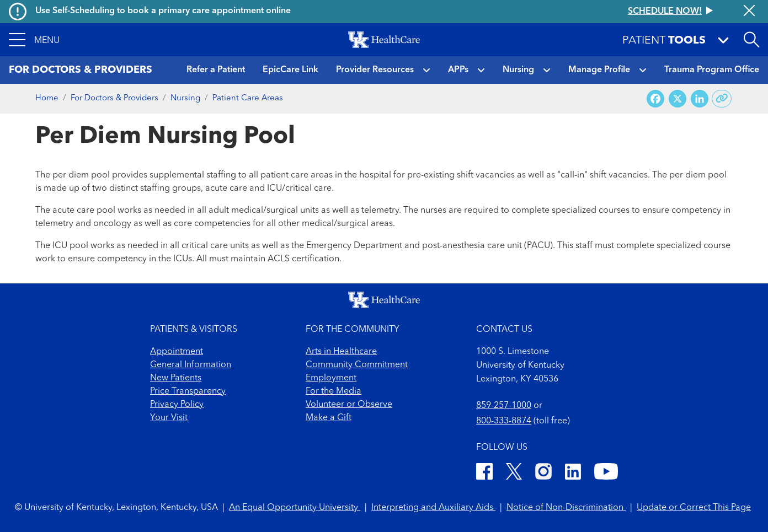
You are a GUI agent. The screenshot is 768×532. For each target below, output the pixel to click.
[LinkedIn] (573, 473)
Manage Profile (599, 70)
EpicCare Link (290, 70)
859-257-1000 (504, 406)
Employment (331, 378)
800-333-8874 (504, 421)
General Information (191, 365)
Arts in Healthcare (341, 352)
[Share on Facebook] (655, 99)
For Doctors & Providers (114, 98)
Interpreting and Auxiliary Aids (433, 508)
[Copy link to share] (722, 99)
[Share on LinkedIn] (700, 99)
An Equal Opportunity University (295, 508)
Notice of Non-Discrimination (566, 508)
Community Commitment (357, 365)
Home (47, 98)
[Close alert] (749, 12)
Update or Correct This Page (694, 508)
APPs (458, 70)
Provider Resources (375, 70)
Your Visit (169, 418)
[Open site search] (751, 40)
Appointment (177, 352)
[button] (34, 40)
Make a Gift (329, 418)
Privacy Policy (177, 405)
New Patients (176, 378)
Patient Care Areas (248, 98)
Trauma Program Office (712, 70)
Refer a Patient (216, 70)
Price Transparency (188, 391)
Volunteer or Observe (349, 405)
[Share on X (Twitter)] (678, 99)
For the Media (334, 391)
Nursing (518, 70)
